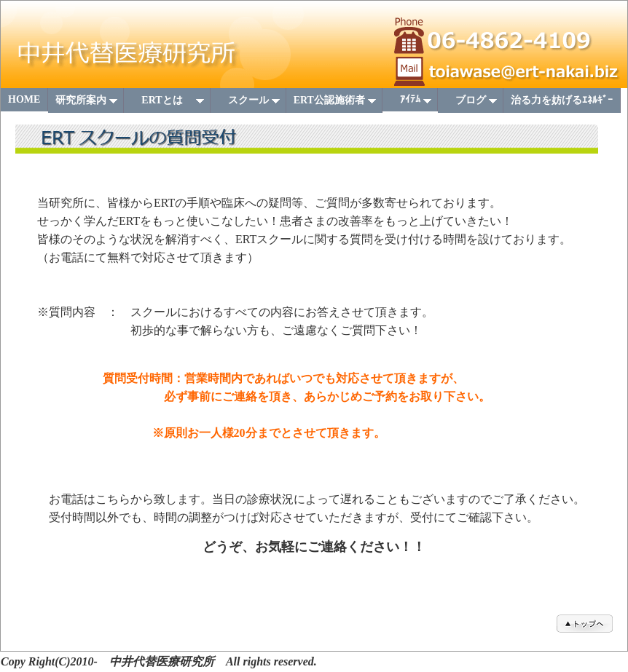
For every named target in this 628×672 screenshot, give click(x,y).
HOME (24, 99)
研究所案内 (87, 104)
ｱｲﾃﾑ (411, 103)
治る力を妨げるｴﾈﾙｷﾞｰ (562, 100)
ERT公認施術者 (335, 104)
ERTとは (168, 104)
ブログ (472, 104)
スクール (250, 104)
